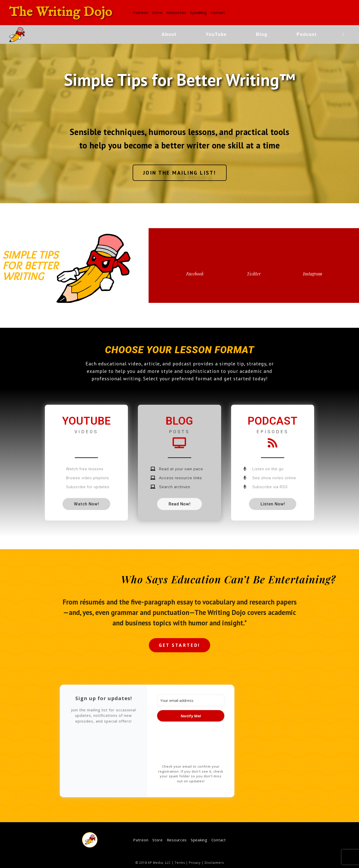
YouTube (87, 421)
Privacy (195, 863)
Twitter (254, 274)
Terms (180, 863)
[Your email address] (191, 701)
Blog (179, 421)
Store (157, 12)
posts (180, 432)
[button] (180, 173)
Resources (176, 12)
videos (86, 432)
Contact (218, 12)
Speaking (199, 12)
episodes (272, 432)
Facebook (195, 274)
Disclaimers (214, 863)
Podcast (272, 421)
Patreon (141, 12)
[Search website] (343, 34)
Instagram (313, 274)
